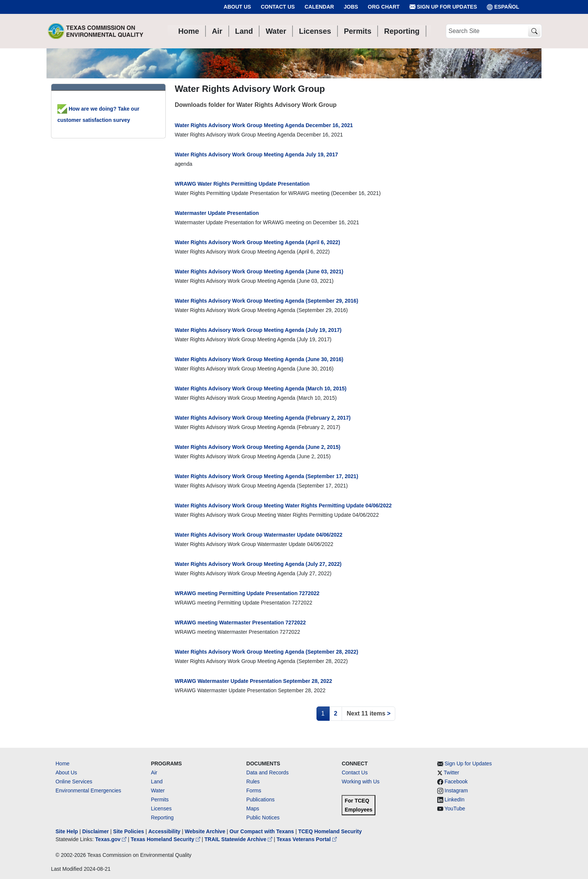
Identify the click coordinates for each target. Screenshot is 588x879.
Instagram (456, 790)
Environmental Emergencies (88, 790)
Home (62, 763)
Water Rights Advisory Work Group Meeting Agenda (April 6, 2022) (257, 242)
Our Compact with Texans (262, 831)
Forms (254, 790)
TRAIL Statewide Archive (239, 839)
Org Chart (384, 7)
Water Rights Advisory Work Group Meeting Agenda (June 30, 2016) (259, 359)
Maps (253, 808)
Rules (253, 781)
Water (158, 790)
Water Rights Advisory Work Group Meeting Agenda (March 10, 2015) (261, 388)
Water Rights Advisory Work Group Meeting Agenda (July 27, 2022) (258, 564)
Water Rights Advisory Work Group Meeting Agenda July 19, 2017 (256, 154)
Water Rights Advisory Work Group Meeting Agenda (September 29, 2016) (266, 301)
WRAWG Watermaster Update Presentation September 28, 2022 (253, 681)
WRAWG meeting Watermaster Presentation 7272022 (240, 622)
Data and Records (268, 772)
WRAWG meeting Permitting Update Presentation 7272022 (247, 593)
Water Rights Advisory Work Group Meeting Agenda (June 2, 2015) (258, 447)
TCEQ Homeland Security (330, 831)
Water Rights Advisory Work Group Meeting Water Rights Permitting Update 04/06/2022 (283, 505)
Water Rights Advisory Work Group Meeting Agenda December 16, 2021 (264, 125)
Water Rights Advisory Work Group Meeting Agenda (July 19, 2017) (258, 330)
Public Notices (263, 817)
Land (157, 781)
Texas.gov (112, 839)
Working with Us (361, 781)
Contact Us (278, 7)
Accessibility (165, 831)
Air (154, 772)
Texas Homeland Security (166, 839)
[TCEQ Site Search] (534, 31)
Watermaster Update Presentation (217, 213)
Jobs (351, 7)
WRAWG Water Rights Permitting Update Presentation (242, 184)
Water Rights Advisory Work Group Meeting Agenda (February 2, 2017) (263, 418)
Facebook (456, 781)
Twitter (451, 772)
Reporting (162, 817)
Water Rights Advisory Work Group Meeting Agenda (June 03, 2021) (259, 271)
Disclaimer (95, 831)
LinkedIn (455, 799)
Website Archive (205, 831)
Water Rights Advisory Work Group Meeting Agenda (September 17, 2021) (266, 476)
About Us (237, 7)
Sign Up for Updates (443, 7)
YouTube (455, 808)
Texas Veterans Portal (307, 839)
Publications (261, 799)
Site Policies (129, 831)
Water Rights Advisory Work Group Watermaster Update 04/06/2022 (259, 535)
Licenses (161, 808)
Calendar (319, 7)
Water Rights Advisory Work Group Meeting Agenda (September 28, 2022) (266, 652)
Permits (160, 799)
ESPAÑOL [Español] (503, 7)
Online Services (74, 781)
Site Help (67, 831)
